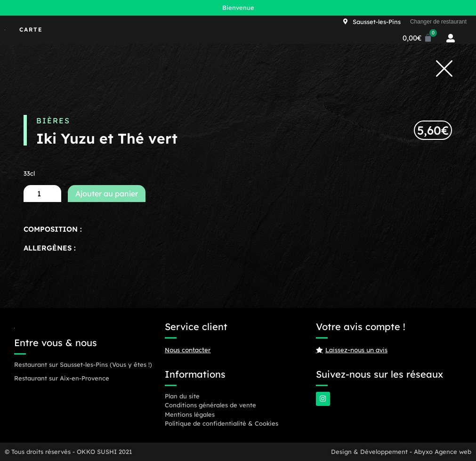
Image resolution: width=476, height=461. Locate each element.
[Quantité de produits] (42, 194)
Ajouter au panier (107, 194)
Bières (53, 121)
